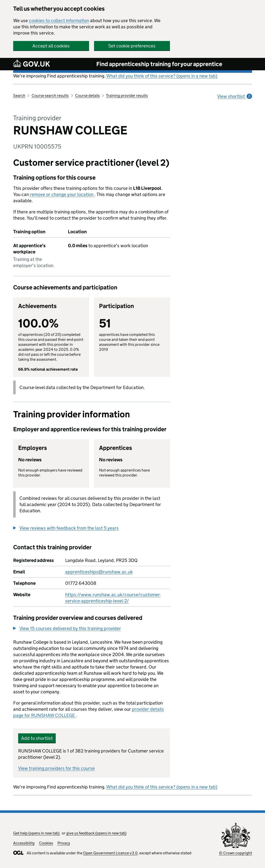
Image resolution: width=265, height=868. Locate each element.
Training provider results (127, 96)
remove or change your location (62, 194)
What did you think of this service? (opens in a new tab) (162, 76)
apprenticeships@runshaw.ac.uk (99, 572)
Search (19, 96)
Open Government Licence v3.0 (110, 853)
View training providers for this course (56, 768)
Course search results (50, 96)
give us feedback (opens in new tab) (96, 833)
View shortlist (235, 96)
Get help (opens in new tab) (37, 833)
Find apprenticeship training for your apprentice (159, 64)
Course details (87, 96)
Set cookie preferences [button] (132, 46)
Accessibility (24, 843)
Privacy (64, 843)
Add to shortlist (37, 738)
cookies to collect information (59, 20)
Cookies (46, 843)
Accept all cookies (51, 46)
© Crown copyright (236, 853)
